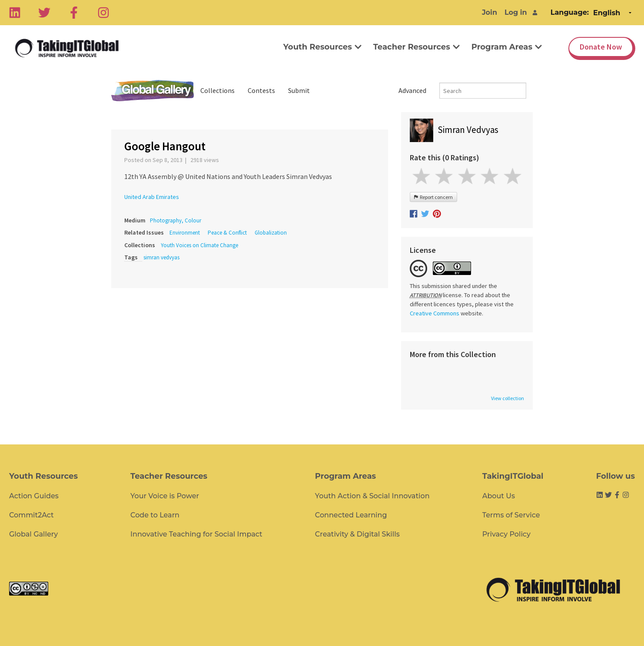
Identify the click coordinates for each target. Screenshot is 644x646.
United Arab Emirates (152, 197)
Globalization (271, 233)
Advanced (412, 90)
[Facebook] (74, 13)
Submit (299, 90)
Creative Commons (435, 313)
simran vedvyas (161, 257)
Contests (261, 90)
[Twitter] (44, 13)
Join (490, 12)
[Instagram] (103, 13)
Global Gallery (153, 91)
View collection (508, 398)
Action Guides (34, 496)
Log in (516, 12)
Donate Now (601, 47)
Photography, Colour (176, 220)
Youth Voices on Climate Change (199, 245)
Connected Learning (351, 515)
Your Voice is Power (165, 496)
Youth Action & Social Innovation (372, 496)
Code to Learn (155, 515)
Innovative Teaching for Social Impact (196, 534)
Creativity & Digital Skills (357, 534)
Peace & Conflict (227, 233)
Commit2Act (32, 515)
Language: (570, 12)
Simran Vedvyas (468, 130)
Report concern (433, 197)
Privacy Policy (506, 534)
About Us (499, 496)
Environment (185, 233)
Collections (217, 90)
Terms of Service (511, 515)
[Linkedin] (15, 13)
